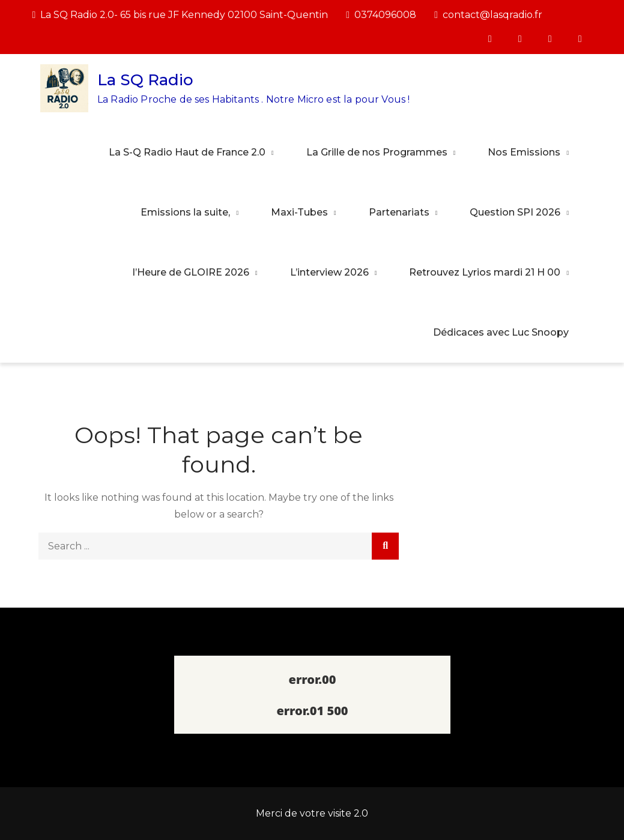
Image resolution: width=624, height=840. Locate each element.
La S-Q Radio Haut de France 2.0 (187, 152)
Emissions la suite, (185, 212)
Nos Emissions (524, 152)
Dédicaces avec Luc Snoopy (501, 332)
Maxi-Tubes (299, 212)
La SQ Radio (145, 80)
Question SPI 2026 (515, 212)
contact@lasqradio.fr (488, 15)
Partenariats (399, 212)
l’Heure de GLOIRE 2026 (191, 272)
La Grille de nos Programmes (377, 152)
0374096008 (381, 15)
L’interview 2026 (329, 272)
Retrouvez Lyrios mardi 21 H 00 (485, 272)
